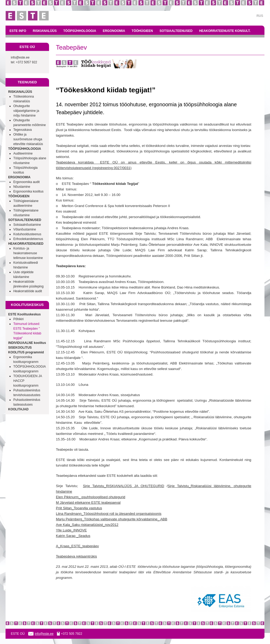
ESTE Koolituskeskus (24, 314)
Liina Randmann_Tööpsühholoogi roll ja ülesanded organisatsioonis (109, 514)
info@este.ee (20, 57)
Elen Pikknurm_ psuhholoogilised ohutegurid (91, 497)
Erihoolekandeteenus (28, 239)
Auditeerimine (23, 153)
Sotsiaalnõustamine (27, 225)
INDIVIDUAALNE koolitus (27, 343)
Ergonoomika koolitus (28, 191)
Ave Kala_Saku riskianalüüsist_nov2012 (87, 525)
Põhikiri (18, 319)
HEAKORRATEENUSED (26, 244)
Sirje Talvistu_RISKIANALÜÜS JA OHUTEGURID (123, 486)
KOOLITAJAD (18, 409)
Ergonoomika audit (26, 182)
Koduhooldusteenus (27, 234)
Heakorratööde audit (28, 291)
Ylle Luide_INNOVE (71, 530)
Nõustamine (22, 187)
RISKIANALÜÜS (45, 31)
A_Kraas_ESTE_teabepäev (77, 546)
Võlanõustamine (25, 229)
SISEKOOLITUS (20, 348)
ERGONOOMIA (114, 31)
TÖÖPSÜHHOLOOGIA (80, 31)
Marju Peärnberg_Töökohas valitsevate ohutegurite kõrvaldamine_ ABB (112, 519)
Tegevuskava (22, 130)
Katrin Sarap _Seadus (73, 536)
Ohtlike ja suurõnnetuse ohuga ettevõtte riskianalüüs (28, 139)
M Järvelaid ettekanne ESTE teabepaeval (88, 503)
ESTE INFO (18, 31)
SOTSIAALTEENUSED (176, 31)
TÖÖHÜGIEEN (142, 31)
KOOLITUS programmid (26, 352)
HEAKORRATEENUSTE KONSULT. (225, 31)
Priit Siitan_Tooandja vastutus (79, 508)
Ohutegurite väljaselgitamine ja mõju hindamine (26, 111)
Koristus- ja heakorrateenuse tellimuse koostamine (28, 253)
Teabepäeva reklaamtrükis (76, 556)
